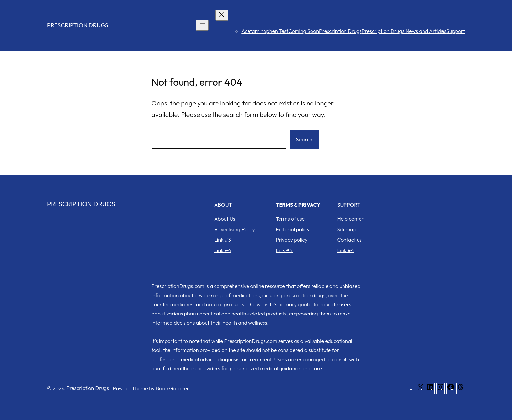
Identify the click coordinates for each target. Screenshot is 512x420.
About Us (225, 219)
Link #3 (223, 240)
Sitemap (347, 229)
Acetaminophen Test (265, 31)
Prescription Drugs (78, 25)
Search (304, 139)
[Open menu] (202, 25)
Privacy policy (291, 240)
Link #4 (223, 250)
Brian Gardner (172, 388)
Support (456, 31)
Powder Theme (130, 388)
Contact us (349, 240)
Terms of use (290, 219)
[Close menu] (222, 15)
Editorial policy (293, 229)
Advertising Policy (235, 229)
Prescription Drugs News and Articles (404, 31)
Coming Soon (304, 31)
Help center (350, 219)
